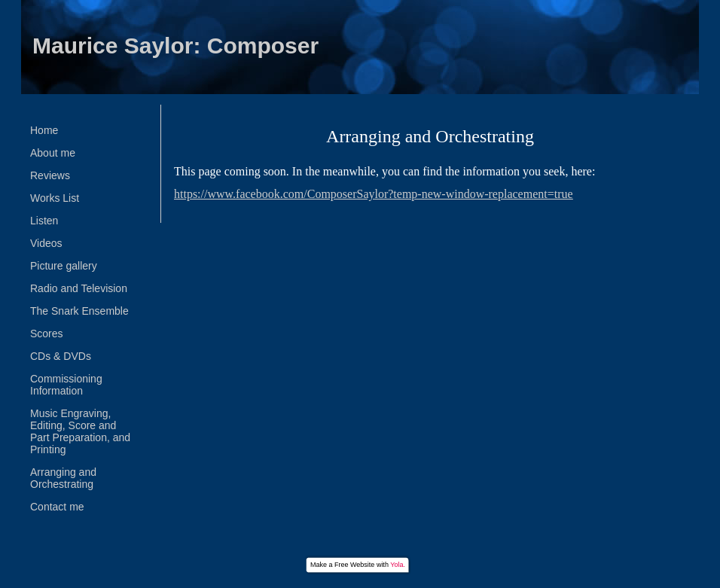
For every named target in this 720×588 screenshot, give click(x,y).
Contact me (57, 507)
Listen (44, 221)
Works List (55, 198)
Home (44, 130)
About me (53, 153)
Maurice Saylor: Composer (175, 46)
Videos (46, 243)
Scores (47, 334)
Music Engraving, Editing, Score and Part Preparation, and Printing (80, 431)
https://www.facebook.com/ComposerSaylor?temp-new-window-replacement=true (374, 194)
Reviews (50, 175)
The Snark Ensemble (79, 311)
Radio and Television (79, 288)
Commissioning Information (66, 385)
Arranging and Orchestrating (63, 478)
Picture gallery (64, 266)
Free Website (354, 565)
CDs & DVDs (61, 356)
